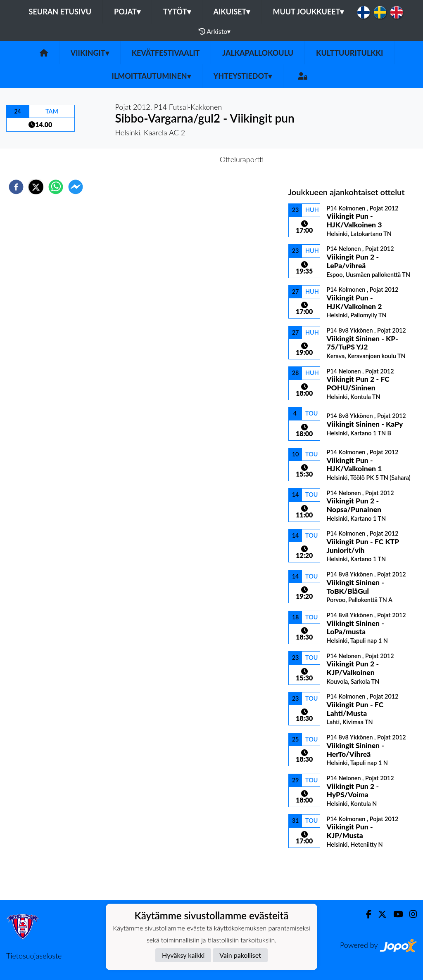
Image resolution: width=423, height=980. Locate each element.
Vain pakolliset (240, 955)
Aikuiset (232, 12)
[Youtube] (395, 914)
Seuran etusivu (60, 12)
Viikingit (90, 53)
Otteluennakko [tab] (183, 159)
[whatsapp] (56, 187)
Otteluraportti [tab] (242, 159)
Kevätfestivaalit (166, 53)
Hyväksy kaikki (183, 955)
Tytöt (177, 12)
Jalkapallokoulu (258, 53)
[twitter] (36, 187)
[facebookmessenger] (76, 187)
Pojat (127, 12)
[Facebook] (365, 914)
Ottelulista (315, 872)
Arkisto (215, 31)
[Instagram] (410, 914)
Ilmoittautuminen (151, 76)
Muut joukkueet (308, 12)
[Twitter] (379, 914)
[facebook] (16, 187)
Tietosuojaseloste (34, 956)
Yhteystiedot (243, 76)
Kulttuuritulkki (349, 53)
